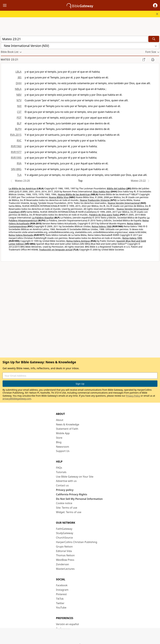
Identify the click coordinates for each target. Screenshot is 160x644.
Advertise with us (66, 481)
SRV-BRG (16, 169)
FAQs (59, 468)
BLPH (18, 129)
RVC (19, 141)
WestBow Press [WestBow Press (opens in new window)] (65, 560)
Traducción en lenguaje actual (56, 250)
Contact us (62, 485)
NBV (19, 95)
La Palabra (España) (43, 218)
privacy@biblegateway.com (17, 399)
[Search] (154, 39)
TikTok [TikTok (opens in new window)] (60, 599)
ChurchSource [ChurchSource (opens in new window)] (64, 538)
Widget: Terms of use (69, 512)
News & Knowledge (68, 424)
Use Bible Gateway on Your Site (75, 477)
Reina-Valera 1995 (132, 238)
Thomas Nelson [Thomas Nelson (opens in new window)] (65, 555)
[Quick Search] (74, 39)
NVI (19, 106)
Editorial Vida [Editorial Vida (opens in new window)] (64, 551)
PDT (19, 118)
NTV (19, 100)
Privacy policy (65, 490)
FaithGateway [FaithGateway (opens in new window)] (64, 529)
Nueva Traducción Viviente (95, 200)
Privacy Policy (133, 396)
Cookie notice (64, 503)
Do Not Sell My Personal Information (79, 499)
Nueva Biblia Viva (59, 197)
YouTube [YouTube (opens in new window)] (61, 608)
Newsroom (63, 447)
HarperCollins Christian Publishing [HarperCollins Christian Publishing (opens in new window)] (77, 542)
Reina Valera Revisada (21, 235)
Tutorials (61, 472)
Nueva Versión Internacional (124, 203)
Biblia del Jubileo (116, 188)
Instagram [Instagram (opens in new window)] (62, 590)
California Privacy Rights (72, 494)
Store (59, 438)
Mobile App (63, 433)
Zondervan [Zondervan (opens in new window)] (63, 564)
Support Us (63, 451)
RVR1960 (16, 146)
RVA (19, 163)
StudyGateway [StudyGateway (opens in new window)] (65, 533)
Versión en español (68, 624)
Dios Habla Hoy (101, 191)
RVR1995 (16, 158)
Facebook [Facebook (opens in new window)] (62, 585)
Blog (59, 442)
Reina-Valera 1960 (102, 226)
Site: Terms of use (67, 508)
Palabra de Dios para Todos (104, 215)
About (60, 420)
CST (19, 112)
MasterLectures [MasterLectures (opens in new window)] (65, 569)
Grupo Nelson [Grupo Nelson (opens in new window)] (64, 547)
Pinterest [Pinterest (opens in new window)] (61, 594)
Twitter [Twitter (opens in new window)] (60, 603)
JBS (20, 77)
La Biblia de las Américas (22, 188)
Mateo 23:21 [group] (10, 60)
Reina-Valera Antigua (78, 241)
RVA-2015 (16, 135)
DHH (19, 83)
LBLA (18, 72)
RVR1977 (16, 152)
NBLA (18, 89)
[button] (155, 5)
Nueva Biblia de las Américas (74, 194)
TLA (19, 175)
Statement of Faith (67, 429)
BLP (19, 123)
